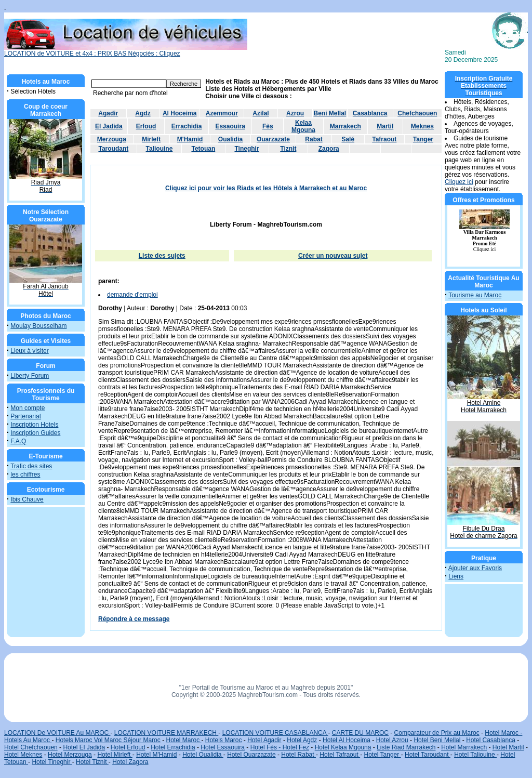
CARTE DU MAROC (360, 733)
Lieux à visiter (29, 351)
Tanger (423, 139)
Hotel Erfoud (128, 747)
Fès (268, 126)
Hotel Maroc (183, 740)
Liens (456, 576)
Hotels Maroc (224, 740)
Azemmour (222, 113)
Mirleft (151, 139)
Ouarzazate (273, 139)
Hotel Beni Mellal (437, 740)
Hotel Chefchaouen (31, 747)
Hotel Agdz (302, 740)
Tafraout (384, 139)
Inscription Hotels (34, 425)
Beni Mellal (330, 113)
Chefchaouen (417, 113)
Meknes (422, 126)
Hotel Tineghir (52, 762)
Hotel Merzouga (70, 755)
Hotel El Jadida (84, 747)
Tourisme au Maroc (475, 295)
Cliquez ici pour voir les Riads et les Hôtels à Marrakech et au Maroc (266, 188)
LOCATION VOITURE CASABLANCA (275, 733)
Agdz (143, 113)
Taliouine (159, 149)
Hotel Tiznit (92, 762)
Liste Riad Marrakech (406, 747)
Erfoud (146, 126)
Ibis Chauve (27, 499)
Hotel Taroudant (428, 755)
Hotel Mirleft (115, 755)
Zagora (329, 149)
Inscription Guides (35, 433)
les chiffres (25, 474)
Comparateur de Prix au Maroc (437, 733)
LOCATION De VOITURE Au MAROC (57, 733)
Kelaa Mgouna (303, 126)
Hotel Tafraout (340, 755)
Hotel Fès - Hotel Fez (280, 747)
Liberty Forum (30, 376)
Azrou (295, 113)
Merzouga (112, 139)
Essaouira (230, 126)
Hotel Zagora (130, 762)
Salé (348, 139)
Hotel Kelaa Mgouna (343, 747)
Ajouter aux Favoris (475, 568)
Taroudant (113, 149)
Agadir (108, 113)
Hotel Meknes (23, 755)
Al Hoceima (179, 113)
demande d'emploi (132, 295)
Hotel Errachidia (173, 747)
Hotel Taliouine (475, 755)
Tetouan (203, 149)
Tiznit (288, 149)
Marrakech (345, 126)
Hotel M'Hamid (156, 755)
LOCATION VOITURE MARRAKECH (166, 733)
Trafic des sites (31, 466)
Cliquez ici (459, 182)
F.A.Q (18, 441)
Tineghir (247, 149)
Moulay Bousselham (38, 326)
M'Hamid (190, 139)
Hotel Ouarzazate (251, 755)
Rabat (314, 139)
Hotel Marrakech (464, 747)
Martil (385, 126)
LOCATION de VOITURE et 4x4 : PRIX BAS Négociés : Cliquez (126, 51)
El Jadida (109, 126)
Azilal (261, 113)
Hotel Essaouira (223, 747)
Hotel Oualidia (203, 755)
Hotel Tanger (382, 755)
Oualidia (230, 139)
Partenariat (26, 416)
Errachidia (187, 126)
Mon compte (28, 408)
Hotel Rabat (298, 755)
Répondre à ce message (134, 619)
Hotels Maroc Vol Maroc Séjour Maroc (108, 740)
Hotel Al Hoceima (347, 740)
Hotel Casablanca (491, 740)
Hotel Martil (508, 747)
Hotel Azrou (392, 740)
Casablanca (370, 113)
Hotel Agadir (264, 740)
